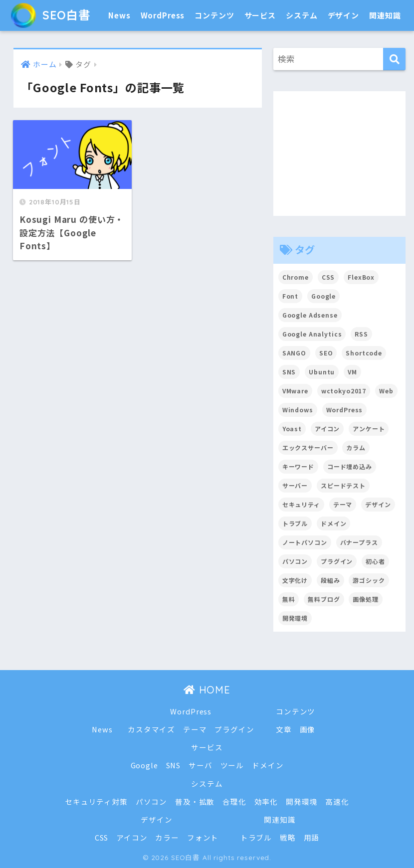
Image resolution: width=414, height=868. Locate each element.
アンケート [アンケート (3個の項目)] (369, 429)
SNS (174, 765)
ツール (232, 765)
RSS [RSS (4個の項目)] (361, 334)
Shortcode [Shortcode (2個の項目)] (364, 353)
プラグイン (234, 729)
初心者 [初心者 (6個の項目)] (375, 561)
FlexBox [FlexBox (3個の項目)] (361, 277)
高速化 (337, 801)
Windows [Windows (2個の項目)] (298, 410)
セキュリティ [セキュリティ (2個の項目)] (301, 504)
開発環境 (302, 801)
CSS (102, 837)
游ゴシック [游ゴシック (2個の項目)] (369, 580)
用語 (312, 837)
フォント (203, 837)
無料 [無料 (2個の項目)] (289, 599)
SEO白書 (51, 15)
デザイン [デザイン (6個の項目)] (378, 504)
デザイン (343, 15)
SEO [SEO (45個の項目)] (326, 353)
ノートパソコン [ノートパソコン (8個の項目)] (305, 542)
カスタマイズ (151, 729)
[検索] (394, 59)
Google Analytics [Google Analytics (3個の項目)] (312, 334)
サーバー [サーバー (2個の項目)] (295, 485)
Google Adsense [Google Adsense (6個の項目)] (310, 315)
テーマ (195, 729)
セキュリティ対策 (96, 801)
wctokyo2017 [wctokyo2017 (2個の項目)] (344, 391)
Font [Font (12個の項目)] (290, 296)
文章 (284, 729)
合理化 (234, 801)
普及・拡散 (195, 801)
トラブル (256, 837)
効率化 (266, 801)
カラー (167, 837)
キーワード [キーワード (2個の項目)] (298, 466)
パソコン (151, 801)
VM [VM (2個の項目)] (352, 372)
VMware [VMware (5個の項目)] (295, 391)
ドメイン (268, 765)
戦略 (288, 837)
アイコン (132, 837)
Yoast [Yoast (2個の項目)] (292, 429)
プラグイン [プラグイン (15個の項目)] (337, 561)
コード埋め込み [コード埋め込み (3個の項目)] (350, 466)
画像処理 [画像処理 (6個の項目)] (365, 599)
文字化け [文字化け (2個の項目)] (295, 580)
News (119, 15)
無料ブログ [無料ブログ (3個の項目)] (324, 599)
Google (144, 765)
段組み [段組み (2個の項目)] (330, 580)
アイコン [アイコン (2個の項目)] (327, 429)
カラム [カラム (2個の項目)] (356, 447)
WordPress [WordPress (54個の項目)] (345, 410)
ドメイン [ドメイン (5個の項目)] (333, 523)
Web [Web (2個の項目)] (386, 391)
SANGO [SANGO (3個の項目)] (294, 353)
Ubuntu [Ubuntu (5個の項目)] (322, 372)
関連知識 (385, 15)
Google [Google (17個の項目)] (323, 296)
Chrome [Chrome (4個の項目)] (296, 277)
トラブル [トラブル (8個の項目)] (295, 523)
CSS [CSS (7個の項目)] (328, 277)
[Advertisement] (340, 154)
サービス (260, 15)
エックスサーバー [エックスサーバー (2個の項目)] (308, 447)
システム (302, 15)
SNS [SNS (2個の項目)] (289, 372)
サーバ (201, 765)
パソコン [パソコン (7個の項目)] (295, 561)
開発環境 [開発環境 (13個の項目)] (295, 618)
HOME (207, 690)
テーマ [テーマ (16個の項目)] (343, 504)
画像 (308, 729)
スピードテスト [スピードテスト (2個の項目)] (343, 485)
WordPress (163, 15)
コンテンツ (214, 15)
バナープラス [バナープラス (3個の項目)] (359, 542)
